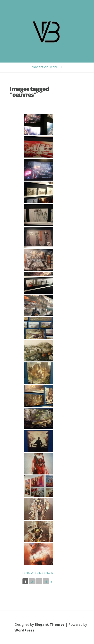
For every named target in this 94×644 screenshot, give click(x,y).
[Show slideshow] (39, 573)
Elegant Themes (50, 624)
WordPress (24, 630)
